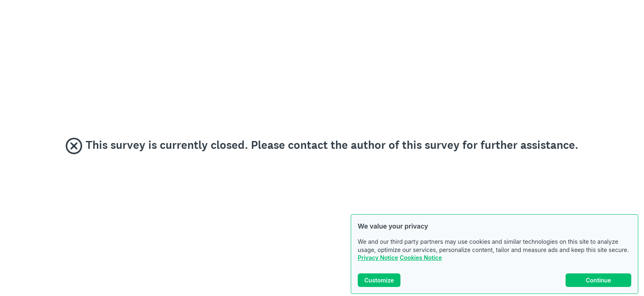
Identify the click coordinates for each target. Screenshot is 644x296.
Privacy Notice (378, 258)
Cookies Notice (421, 258)
